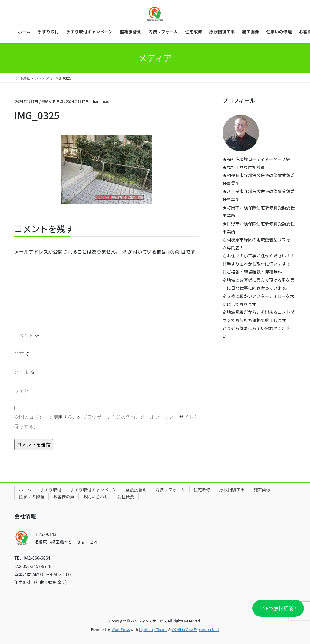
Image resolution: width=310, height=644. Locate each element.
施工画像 (262, 490)
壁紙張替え (136, 490)
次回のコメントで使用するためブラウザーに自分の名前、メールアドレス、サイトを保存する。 (106, 421)
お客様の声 (64, 496)
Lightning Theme (153, 629)
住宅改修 (202, 490)
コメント (27, 335)
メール (25, 372)
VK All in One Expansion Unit (195, 629)
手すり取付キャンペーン (93, 490)
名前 (22, 354)
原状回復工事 (232, 490)
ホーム (25, 490)
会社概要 (126, 496)
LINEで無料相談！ (278, 608)
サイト (21, 390)
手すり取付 (51, 490)
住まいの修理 (31, 496)
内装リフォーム (170, 490)
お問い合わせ (96, 496)
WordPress (121, 629)
